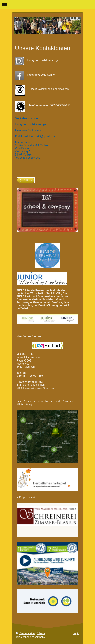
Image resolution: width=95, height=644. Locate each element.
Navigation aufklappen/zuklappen (47, 4)
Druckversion (26, 633)
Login (76, 633)
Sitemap (42, 633)
